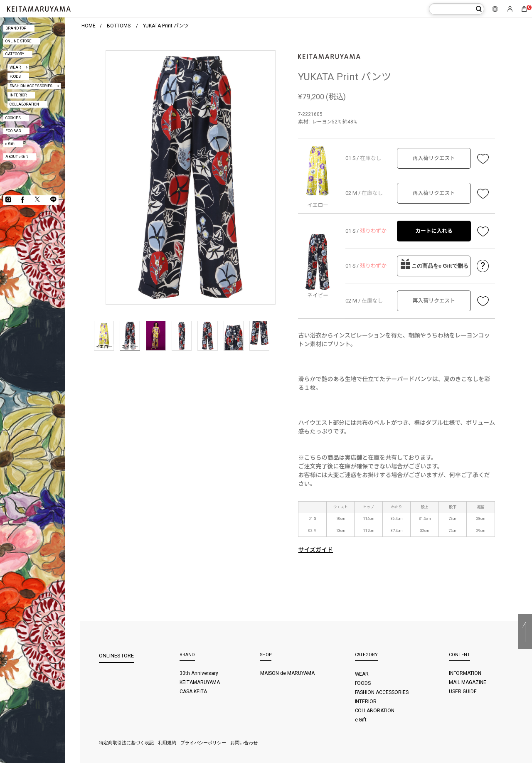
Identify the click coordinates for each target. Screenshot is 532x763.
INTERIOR (18, 95)
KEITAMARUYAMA (200, 682)
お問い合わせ (244, 743)
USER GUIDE (463, 692)
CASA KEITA (193, 692)
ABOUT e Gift (17, 156)
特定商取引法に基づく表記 (126, 743)
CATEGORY (15, 54)
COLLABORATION (24, 104)
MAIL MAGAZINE (468, 682)
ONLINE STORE (18, 41)
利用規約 (167, 743)
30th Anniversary (199, 673)
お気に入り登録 (483, 158)
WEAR (15, 67)
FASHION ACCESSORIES (31, 86)
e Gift (10, 144)
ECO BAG (13, 131)
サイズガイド (315, 550)
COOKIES (13, 118)
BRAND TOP (16, 28)
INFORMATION (465, 673)
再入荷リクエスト (434, 158)
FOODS (15, 76)
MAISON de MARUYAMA (287, 673)
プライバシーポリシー (203, 743)
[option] (191, 178)
